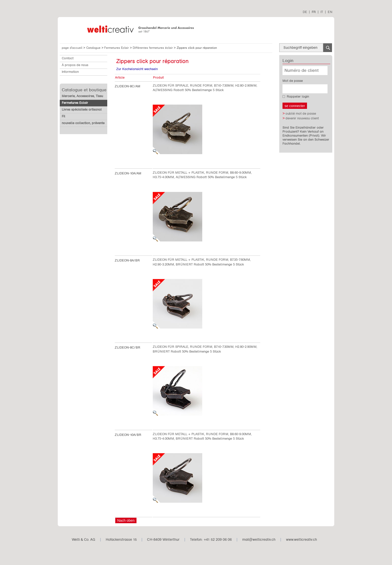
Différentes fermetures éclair (153, 48)
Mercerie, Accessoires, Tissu (82, 96)
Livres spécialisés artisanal (82, 110)
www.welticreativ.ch (301, 540)
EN (330, 12)
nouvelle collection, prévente (83, 123)
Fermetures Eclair (117, 48)
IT (322, 12)
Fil (63, 116)
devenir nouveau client (302, 118)
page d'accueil (72, 48)
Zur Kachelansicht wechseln (137, 69)
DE (305, 12)
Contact (68, 58)
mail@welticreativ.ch (259, 540)
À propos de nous (75, 65)
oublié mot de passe (301, 114)
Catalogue (94, 48)
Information (70, 72)
